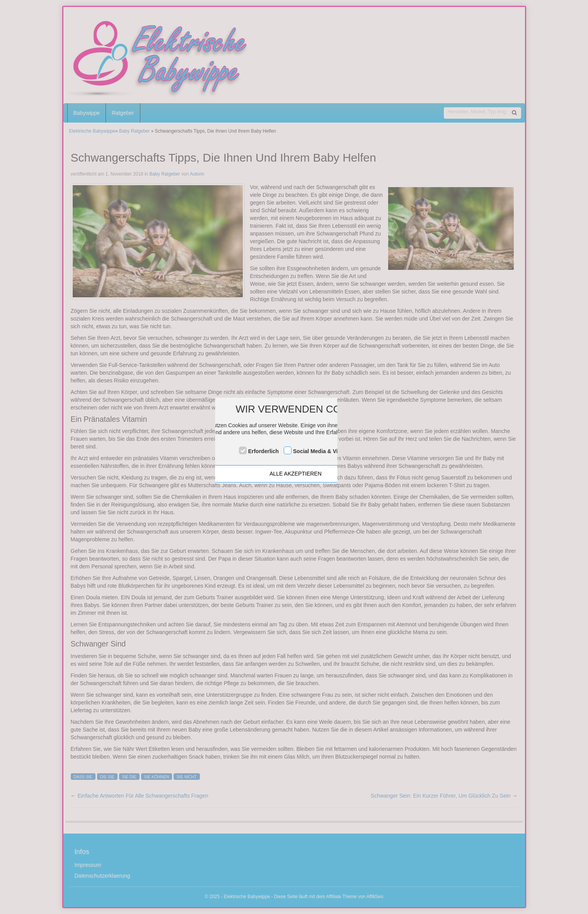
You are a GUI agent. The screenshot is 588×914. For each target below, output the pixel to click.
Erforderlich (263, 451)
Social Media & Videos (322, 451)
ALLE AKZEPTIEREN (296, 474)
